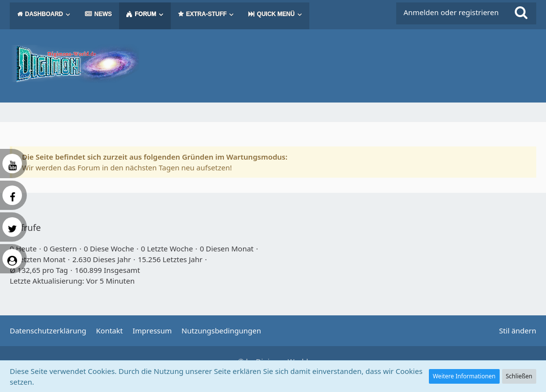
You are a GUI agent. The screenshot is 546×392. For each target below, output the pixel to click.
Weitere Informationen (464, 376)
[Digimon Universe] (273, 63)
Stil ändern (518, 330)
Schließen (519, 376)
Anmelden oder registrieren (451, 12)
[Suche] (521, 12)
